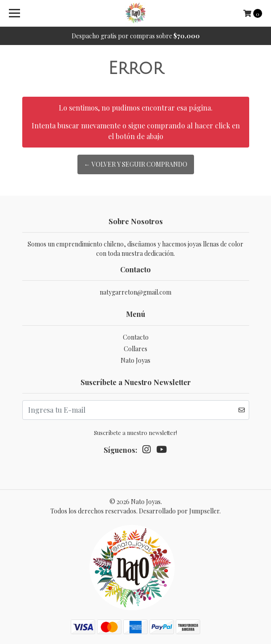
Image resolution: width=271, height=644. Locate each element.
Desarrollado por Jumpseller (179, 511)
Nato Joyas (135, 360)
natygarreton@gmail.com (135, 292)
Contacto (136, 337)
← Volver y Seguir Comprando (136, 164)
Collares (135, 349)
